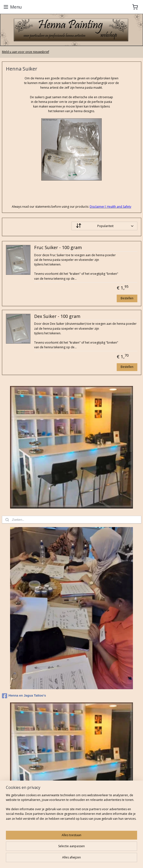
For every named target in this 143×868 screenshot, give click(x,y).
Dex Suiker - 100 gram (57, 316)
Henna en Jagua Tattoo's (24, 696)
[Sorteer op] (104, 226)
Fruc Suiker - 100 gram (58, 248)
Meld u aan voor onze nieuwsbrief (26, 52)
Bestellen (127, 298)
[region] (71, 809)
